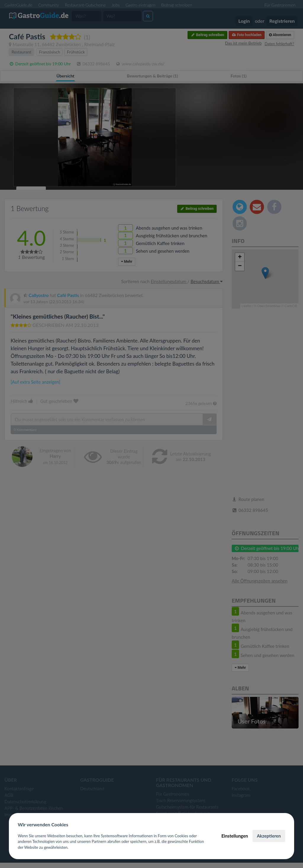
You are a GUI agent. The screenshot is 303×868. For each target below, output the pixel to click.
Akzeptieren (269, 836)
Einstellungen (235, 836)
